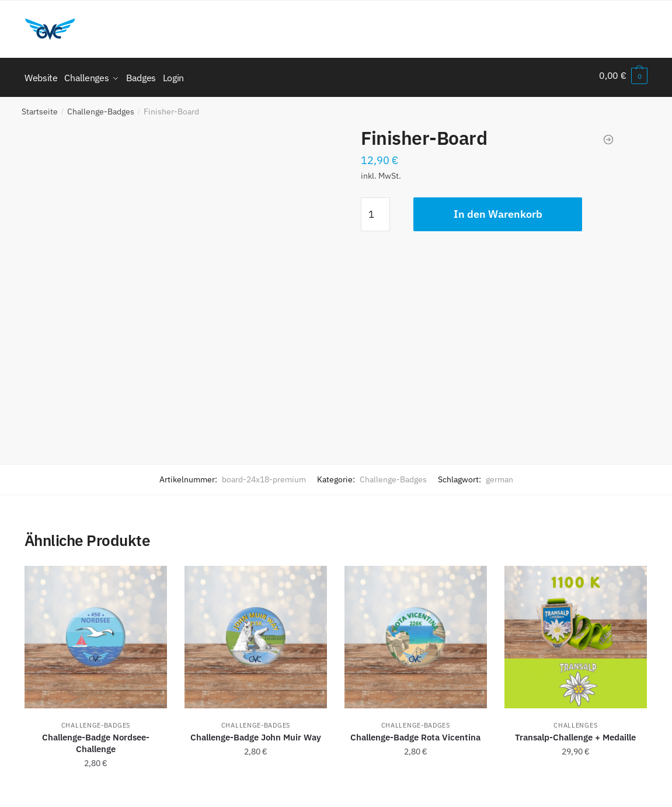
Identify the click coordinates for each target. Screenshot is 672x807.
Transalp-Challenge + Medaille (575, 733)
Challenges (575, 721)
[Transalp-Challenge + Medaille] (576, 633)
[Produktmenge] (375, 210)
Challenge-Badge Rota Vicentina (415, 733)
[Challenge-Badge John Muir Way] (256, 633)
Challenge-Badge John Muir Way (256, 733)
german (499, 475)
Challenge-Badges (101, 107)
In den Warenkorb (498, 210)
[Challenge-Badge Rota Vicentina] (416, 633)
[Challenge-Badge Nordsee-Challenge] (96, 633)
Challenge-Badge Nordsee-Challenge (96, 739)
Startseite (40, 107)
